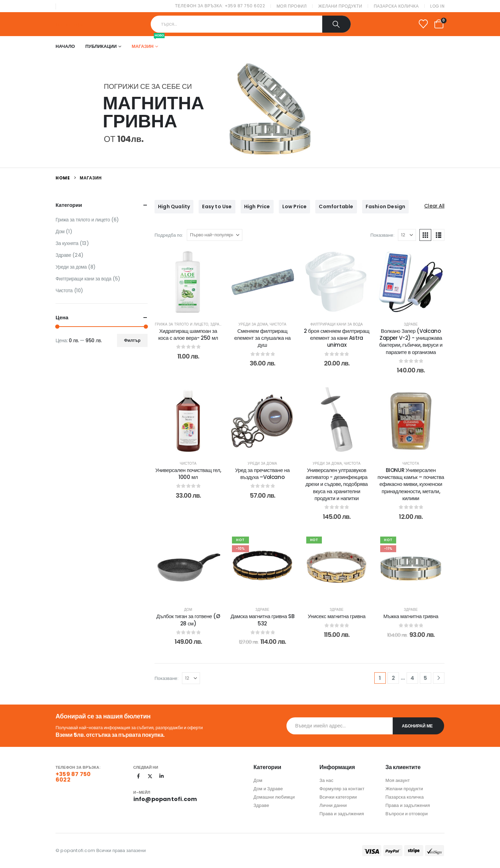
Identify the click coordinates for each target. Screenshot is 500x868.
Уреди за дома (253, 324)
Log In (437, 6)
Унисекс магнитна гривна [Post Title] (336, 616)
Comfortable (336, 207)
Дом (188, 610)
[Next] (439, 678)
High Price (257, 207)
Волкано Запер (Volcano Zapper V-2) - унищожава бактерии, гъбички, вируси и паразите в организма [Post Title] (411, 342)
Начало (65, 46)
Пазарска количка (396, 6)
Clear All (434, 206)
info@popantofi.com (165, 799)
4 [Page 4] (412, 678)
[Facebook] (139, 776)
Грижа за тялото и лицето (182, 324)
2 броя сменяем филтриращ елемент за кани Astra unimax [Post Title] (337, 338)
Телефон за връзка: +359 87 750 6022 (220, 6)
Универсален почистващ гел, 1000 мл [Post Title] (188, 474)
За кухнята (67, 243)
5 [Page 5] (425, 678)
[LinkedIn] (161, 776)
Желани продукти (340, 6)
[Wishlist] (423, 24)
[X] (150, 776)
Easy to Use (217, 207)
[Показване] (407, 235)
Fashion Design (386, 207)
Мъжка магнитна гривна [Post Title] (411, 616)
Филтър (132, 340)
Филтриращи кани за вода (337, 324)
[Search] (336, 24)
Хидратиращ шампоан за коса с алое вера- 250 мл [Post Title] (188, 334)
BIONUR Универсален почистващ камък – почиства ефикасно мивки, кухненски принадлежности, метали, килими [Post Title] (411, 484)
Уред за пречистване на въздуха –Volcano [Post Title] (262, 474)
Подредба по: (169, 235)
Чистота (278, 324)
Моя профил (291, 6)
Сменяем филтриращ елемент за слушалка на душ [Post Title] (262, 338)
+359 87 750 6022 (73, 777)
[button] (425, 235)
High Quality (174, 207)
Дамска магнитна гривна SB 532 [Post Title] (262, 620)
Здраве (217, 324)
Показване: (382, 235)
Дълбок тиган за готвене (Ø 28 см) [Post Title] (188, 620)
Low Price (295, 207)
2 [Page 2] (393, 678)
